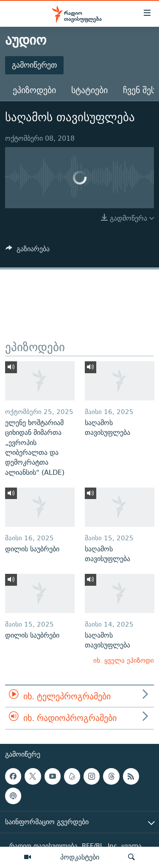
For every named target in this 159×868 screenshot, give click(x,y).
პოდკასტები (80, 857)
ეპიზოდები (34, 90)
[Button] (28, 251)
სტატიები (89, 90)
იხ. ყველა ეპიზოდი (124, 660)
